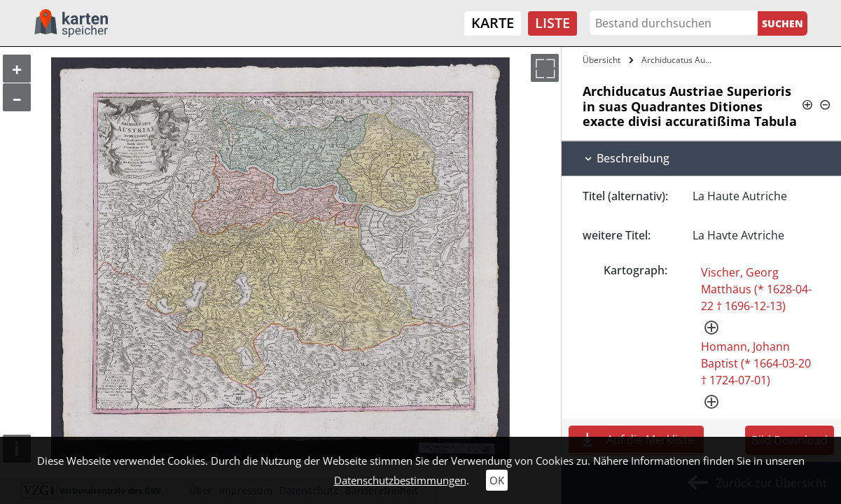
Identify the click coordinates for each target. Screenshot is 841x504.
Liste (552, 23)
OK (497, 480)
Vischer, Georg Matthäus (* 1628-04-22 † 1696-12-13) (756, 289)
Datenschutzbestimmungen (400, 480)
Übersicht (602, 60)
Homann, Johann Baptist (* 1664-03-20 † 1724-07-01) (756, 363)
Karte (493, 23)
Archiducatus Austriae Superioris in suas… (680, 60)
